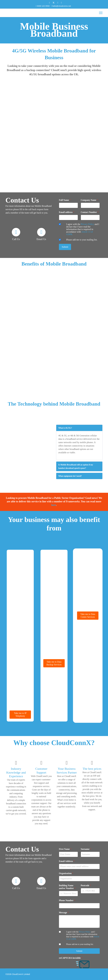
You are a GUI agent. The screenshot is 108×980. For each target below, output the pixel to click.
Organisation (66, 873)
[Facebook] (49, 3)
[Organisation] (79, 879)
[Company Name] (90, 205)
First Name (65, 849)
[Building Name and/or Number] (68, 894)
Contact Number (90, 212)
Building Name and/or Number (67, 887)
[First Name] (68, 854)
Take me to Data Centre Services (88, 616)
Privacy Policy (87, 224)
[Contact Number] (90, 217)
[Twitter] (54, 3)
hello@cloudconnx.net (62, 6)
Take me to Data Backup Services (54, 663)
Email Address (67, 861)
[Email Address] (79, 866)
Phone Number (67, 900)
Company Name (89, 200)
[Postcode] (90, 891)
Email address (67, 212)
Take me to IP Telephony (20, 715)
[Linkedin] (58, 3)
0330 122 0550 (43, 6)
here (54, 505)
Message (64, 913)
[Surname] (90, 854)
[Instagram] (61, 3)
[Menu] (101, 13)
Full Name (65, 200)
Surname (86, 849)
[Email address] (68, 217)
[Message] (79, 921)
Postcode (86, 885)
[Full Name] (68, 205)
